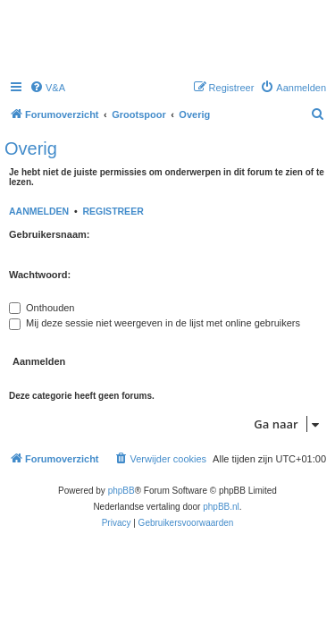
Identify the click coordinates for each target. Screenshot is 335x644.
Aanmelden (39, 211)
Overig (31, 148)
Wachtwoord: (40, 275)
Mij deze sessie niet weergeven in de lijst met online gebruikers (155, 323)
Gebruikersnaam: (49, 234)
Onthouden (42, 308)
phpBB (121, 491)
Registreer (113, 211)
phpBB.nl (221, 507)
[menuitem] (47, 88)
